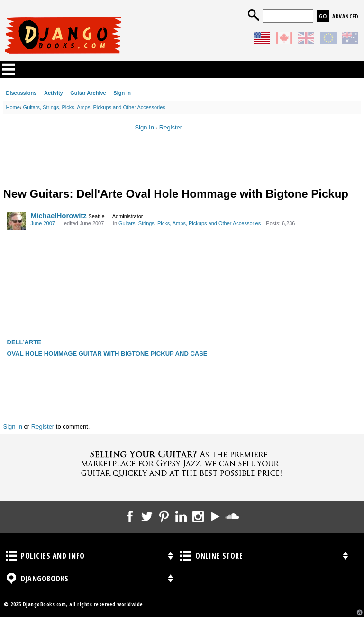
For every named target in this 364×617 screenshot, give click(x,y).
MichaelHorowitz (59, 216)
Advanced (345, 16)
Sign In (122, 93)
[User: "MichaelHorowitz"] (17, 221)
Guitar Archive (88, 93)
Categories (9, 69)
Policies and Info (11, 556)
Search (254, 15)
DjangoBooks (11, 579)
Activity (54, 93)
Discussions (22, 93)
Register (171, 127)
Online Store (186, 556)
